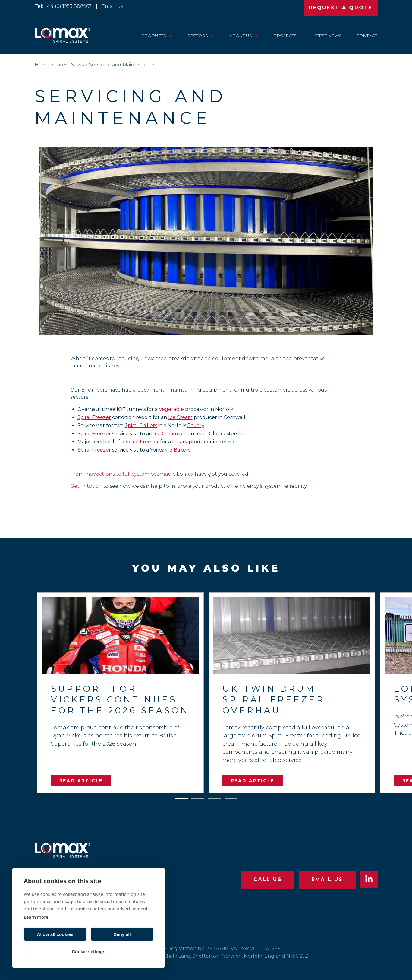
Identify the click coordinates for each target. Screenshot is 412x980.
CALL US (268, 879)
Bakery (196, 425)
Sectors (198, 36)
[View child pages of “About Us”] (256, 36)
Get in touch (86, 486)
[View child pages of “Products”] (170, 36)
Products (154, 36)
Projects (285, 36)
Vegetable (171, 409)
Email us (112, 6)
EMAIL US (327, 879)
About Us (241, 36)
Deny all (122, 934)
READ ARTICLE (81, 781)
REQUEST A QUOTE (341, 8)
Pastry (180, 442)
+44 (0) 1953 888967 (68, 6)
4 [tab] (231, 797)
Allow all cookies (55, 934)
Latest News (326, 36)
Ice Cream (180, 417)
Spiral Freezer (94, 417)
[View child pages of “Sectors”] (212, 36)
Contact (366, 36)
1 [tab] (181, 797)
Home (42, 65)
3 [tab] (214, 797)
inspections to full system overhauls (130, 474)
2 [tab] (198, 797)
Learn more (36, 917)
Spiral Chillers (141, 425)
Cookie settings (89, 951)
